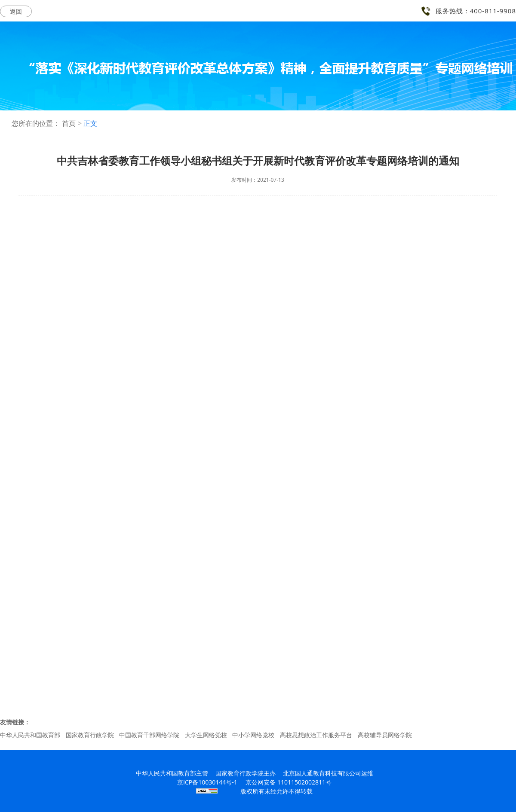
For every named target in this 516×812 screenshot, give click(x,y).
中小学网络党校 (253, 735)
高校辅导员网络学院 (385, 735)
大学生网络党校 (206, 735)
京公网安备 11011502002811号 (289, 782)
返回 (16, 11)
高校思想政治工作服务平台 (316, 735)
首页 (69, 124)
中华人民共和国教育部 (30, 735)
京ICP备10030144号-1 (207, 782)
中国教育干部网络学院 (149, 735)
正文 (90, 124)
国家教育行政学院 (90, 735)
